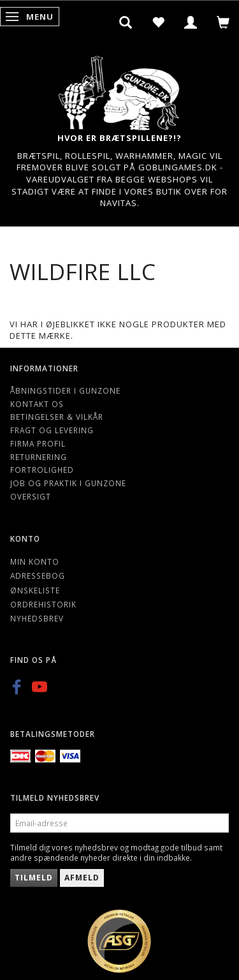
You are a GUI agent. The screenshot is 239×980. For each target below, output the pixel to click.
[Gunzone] (120, 90)
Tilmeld (34, 878)
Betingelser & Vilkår (57, 417)
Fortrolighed (42, 470)
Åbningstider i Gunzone (65, 390)
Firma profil (38, 443)
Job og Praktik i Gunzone (68, 483)
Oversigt (31, 496)
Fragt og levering (52, 430)
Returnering (39, 457)
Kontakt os (37, 404)
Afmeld (82, 878)
